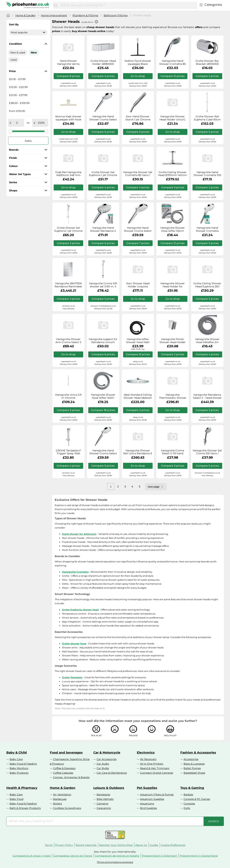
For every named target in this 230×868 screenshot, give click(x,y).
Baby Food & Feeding (23, 764)
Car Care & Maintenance (112, 773)
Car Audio (103, 764)
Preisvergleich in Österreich (159, 856)
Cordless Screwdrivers (67, 808)
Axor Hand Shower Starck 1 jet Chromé (138, 118)
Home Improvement (54, 15)
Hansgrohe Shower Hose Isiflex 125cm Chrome (173, 229)
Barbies (188, 794)
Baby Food (16, 799)
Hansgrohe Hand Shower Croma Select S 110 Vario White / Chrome (103, 452)
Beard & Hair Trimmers (155, 768)
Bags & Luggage (194, 764)
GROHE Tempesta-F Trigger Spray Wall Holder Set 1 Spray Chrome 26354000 (68, 452)
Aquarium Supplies (152, 799)
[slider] (10, 131)
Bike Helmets (105, 799)
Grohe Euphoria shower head (80, 610)
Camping (102, 804)
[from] (17, 123)
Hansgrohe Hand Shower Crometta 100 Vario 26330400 (207, 174)
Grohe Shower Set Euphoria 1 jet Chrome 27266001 (68, 229)
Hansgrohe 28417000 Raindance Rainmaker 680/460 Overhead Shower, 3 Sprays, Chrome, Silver (68, 285)
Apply (28, 141)
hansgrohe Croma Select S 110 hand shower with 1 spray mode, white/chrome (173, 452)
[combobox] (128, 5)
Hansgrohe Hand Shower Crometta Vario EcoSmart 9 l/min (207, 229)
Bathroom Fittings (116, 15)
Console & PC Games (197, 799)
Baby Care (16, 759)
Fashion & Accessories (198, 752)
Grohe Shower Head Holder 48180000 (103, 62)
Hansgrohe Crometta (75, 572)
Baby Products (19, 773)
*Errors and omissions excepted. (115, 862)
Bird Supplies (149, 808)
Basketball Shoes (194, 773)
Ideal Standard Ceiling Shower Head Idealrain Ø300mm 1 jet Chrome (138, 396)
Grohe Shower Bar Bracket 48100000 (207, 62)
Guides (154, 845)
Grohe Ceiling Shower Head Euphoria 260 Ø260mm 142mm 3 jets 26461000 (207, 285)
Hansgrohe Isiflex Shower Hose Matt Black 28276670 (138, 341)
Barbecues (60, 799)
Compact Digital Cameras (157, 773)
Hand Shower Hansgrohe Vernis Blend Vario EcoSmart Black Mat (68, 62)
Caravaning (104, 808)
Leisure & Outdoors (109, 788)
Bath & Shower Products (25, 808)
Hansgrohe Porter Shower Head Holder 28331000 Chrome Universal (173, 341)
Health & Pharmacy (22, 788)
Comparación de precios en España (117, 856)
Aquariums (147, 804)
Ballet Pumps (192, 768)
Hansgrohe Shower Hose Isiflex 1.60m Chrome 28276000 (103, 396)
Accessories (191, 759)
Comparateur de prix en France (73, 856)
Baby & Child (17, 752)
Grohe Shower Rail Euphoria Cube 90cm (207, 118)
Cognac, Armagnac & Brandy (71, 777)
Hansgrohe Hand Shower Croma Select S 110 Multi (103, 118)
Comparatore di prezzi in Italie (32, 856)
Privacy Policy (64, 845)
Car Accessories (107, 759)
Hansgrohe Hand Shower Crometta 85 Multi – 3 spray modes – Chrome (173, 62)
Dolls (187, 808)
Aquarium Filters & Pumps (157, 794)
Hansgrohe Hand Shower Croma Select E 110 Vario (138, 229)
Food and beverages (66, 752)
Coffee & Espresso (64, 768)
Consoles (189, 804)
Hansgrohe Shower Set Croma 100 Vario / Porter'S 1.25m (207, 452)
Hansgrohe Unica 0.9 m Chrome (68, 396)
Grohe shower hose (74, 643)
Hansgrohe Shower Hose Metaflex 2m (207, 341)
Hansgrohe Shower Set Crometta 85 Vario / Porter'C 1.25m (138, 174)
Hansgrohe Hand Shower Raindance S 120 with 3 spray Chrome (103, 229)
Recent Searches (86, 845)
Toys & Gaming (192, 788)
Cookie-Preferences (173, 845)
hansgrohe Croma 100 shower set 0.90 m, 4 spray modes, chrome (103, 285)
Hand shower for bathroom (79, 534)
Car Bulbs (103, 768)
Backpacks (103, 794)
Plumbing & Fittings (85, 15)
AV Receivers (148, 759)
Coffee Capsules (63, 773)
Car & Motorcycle (107, 752)
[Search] (56, 5)
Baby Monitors (19, 768)
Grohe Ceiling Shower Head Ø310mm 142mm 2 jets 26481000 (173, 174)
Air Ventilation (62, 794)
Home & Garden (25, 15)
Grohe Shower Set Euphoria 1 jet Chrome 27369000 (103, 174)
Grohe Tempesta (72, 677)
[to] (41, 123)
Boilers (58, 804)
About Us (141, 845)
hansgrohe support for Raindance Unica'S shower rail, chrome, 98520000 (103, 341)
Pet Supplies (147, 788)
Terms (49, 845)
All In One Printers (152, 764)
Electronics (146, 752)
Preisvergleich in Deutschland (199, 856)
